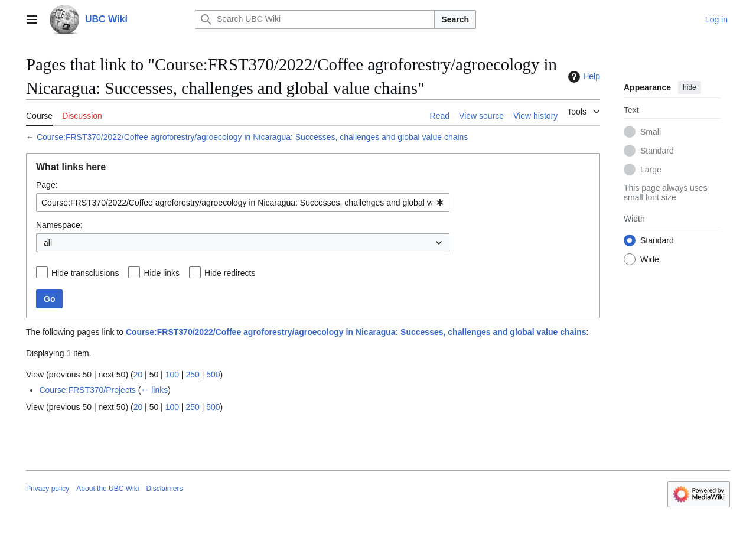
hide (690, 87)
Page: (47, 185)
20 (138, 375)
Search (455, 19)
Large (651, 170)
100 (172, 375)
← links (154, 390)
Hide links (162, 273)
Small (651, 132)
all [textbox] (48, 243)
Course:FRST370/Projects (87, 390)
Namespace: (59, 225)
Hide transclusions (85, 273)
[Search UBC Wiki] (315, 19)
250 (192, 375)
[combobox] (243, 203)
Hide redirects (230, 273)
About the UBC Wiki (107, 489)
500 (213, 375)
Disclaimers (164, 489)
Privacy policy (48, 489)
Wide (650, 259)
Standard (657, 151)
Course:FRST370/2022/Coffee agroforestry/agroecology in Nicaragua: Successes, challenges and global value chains (252, 137)
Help (583, 77)
